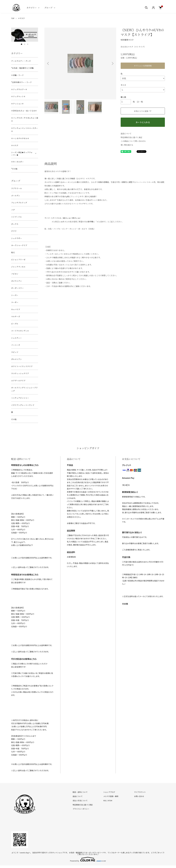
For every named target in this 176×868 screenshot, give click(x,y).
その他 (14, 419)
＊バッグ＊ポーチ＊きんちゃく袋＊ (25, 119)
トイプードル (16, 217)
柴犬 (13, 252)
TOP (13, 18)
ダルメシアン (16, 359)
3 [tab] (28, 44)
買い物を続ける (127, 145)
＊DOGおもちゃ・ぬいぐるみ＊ (24, 111)
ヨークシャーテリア (19, 245)
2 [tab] (25, 44)
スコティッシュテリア (20, 373)
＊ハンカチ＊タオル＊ (20, 138)
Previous (48, 63)
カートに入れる (143, 122)
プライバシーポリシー (81, 809)
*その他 (14, 169)
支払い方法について (80, 800)
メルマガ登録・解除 (111, 796)
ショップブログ (109, 792)
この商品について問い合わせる (133, 141)
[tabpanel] (25, 35)
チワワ (14, 231)
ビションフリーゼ (18, 260)
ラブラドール (17, 188)
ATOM (110, 800)
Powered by (88, 859)
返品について (126, 133)
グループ (48, 8)
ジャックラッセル (18, 267)
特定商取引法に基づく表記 (131, 137)
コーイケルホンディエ (20, 331)
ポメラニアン (16, 281)
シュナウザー (17, 238)
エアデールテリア (18, 381)
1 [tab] (22, 44)
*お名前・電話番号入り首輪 (22, 68)
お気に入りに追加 (143, 111)
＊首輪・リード (17, 75)
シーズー (15, 295)
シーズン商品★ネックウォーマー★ (22, 154)
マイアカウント (140, 792)
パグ (13, 210)
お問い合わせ (139, 796)
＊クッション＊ (17, 104)
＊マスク (21, 18)
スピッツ (15, 352)
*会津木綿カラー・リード (21, 82)
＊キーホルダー (17, 162)
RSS (105, 800)
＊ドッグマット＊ (18, 96)
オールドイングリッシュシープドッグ (24, 389)
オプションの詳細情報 (143, 66)
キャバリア (16, 309)
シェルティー (16, 338)
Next (112, 63)
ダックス (15, 224)
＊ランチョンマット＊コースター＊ (24, 130)
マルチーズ (16, 316)
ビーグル (15, 324)
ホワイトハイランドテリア (22, 366)
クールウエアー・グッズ (21, 61)
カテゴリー (32, 8)
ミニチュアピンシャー (20, 398)
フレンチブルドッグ (19, 203)
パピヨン (15, 274)
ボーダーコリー (17, 288)
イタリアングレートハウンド (23, 405)
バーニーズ (16, 345)
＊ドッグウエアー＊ (19, 89)
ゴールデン (16, 196)
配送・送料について (80, 792)
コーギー (15, 302)
